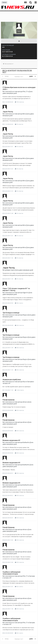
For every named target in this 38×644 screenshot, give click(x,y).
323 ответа (19, 577)
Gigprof (25, 283)
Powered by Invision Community (19, 641)
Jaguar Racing (8, 102)
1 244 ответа (19, 380)
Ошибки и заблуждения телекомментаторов (11, 563)
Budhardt (26, 433)
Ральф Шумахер (9, 390)
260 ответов (19, 316)
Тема (16, 637)
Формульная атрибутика (12, 370)
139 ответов (19, 92)
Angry (25, 305)
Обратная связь (25, 637)
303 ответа (19, 293)
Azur (24, 372)
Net (4, 82)
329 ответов (19, 401)
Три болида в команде (11, 303)
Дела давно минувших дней (24, 260)
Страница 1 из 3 (19, 67)
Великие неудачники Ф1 (12, 431)
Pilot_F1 (25, 82)
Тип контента (8, 54)
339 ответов (19, 443)
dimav (25, 392)
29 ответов (19, 115)
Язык (10, 637)
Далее (31, 67)
